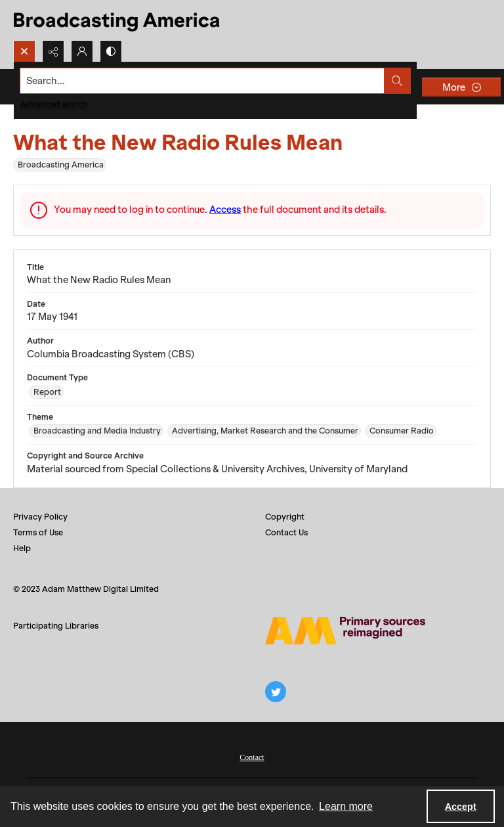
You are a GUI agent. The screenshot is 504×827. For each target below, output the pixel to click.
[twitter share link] (276, 692)
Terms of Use (38, 532)
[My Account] (82, 51)
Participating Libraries (56, 626)
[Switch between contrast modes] (111, 51)
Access (225, 210)
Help (22, 548)
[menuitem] (252, 756)
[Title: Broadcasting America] (118, 20)
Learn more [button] (346, 806)
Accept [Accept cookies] (461, 807)
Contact (252, 757)
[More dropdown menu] (461, 87)
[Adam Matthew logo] (345, 631)
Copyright (285, 517)
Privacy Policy (40, 517)
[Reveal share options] (53, 51)
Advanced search (54, 104)
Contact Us (286, 532)
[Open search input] (24, 51)
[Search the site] (202, 81)
